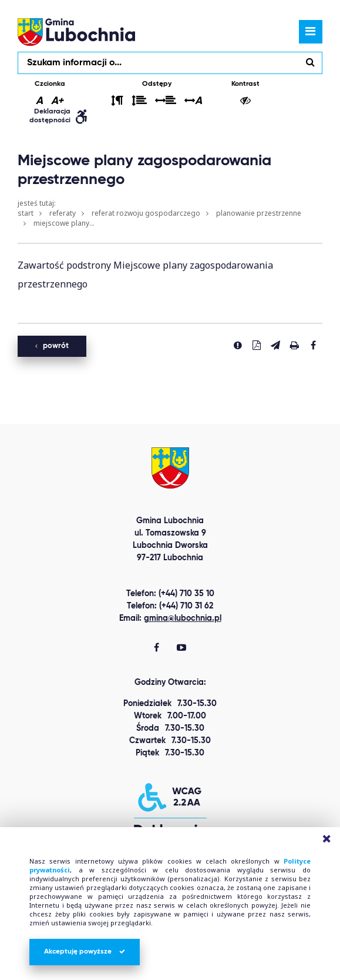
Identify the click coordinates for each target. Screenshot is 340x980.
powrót (52, 346)
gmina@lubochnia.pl (183, 618)
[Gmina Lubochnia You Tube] (181, 648)
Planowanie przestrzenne (259, 213)
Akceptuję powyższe (85, 952)
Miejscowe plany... (64, 223)
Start (26, 213)
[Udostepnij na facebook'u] (313, 345)
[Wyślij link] (275, 345)
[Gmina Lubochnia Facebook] (156, 648)
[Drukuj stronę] (294, 345)
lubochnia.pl (76, 32)
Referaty (63, 213)
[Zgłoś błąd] (238, 345)
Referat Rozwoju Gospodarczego (146, 213)
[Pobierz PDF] (257, 345)
